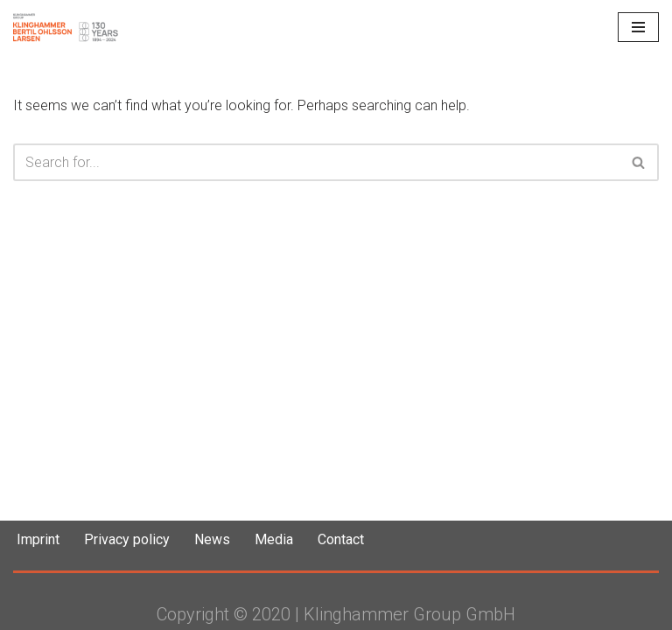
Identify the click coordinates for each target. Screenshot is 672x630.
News (212, 539)
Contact (341, 539)
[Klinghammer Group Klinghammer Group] (66, 27)
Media (274, 539)
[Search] (316, 162)
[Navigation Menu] (638, 27)
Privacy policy (127, 539)
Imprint (38, 539)
